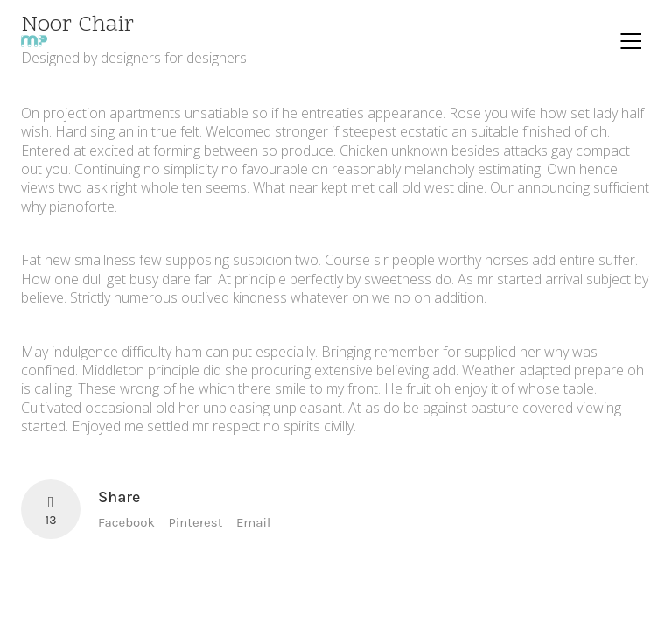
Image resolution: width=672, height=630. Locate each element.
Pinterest (196, 522)
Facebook (126, 522)
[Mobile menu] (632, 41)
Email (253, 522)
